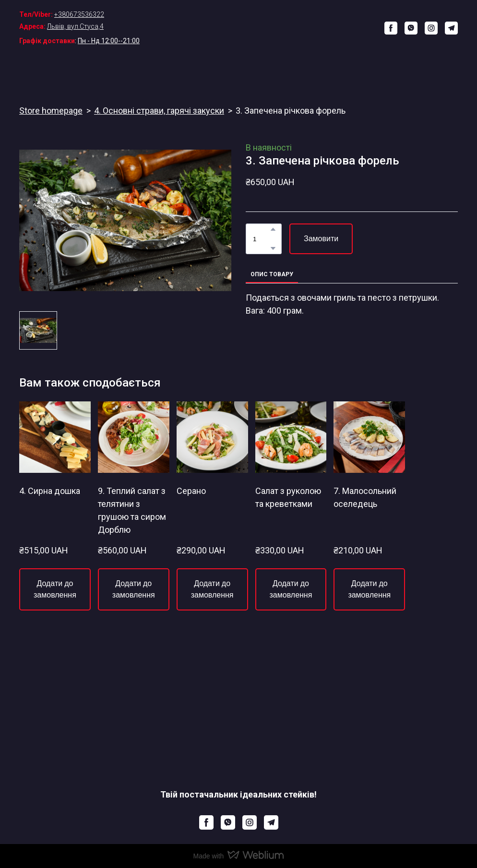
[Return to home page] (244, 28)
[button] (391, 28)
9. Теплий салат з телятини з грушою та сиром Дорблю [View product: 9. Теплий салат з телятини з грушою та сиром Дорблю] (132, 510)
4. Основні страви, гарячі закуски (159, 111)
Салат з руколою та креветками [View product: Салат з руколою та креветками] (288, 497)
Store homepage (51, 111)
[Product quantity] (261, 239)
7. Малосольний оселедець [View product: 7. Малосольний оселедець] (365, 497)
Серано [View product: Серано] (191, 491)
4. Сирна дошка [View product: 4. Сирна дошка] (50, 491)
